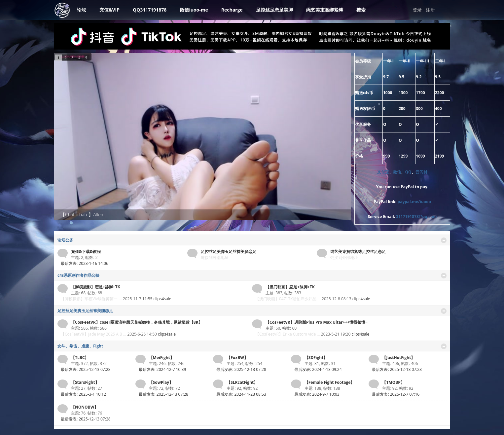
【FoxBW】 (237, 358)
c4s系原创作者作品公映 (78, 275)
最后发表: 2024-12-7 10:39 (162, 369)
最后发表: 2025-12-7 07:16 (396, 394)
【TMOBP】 (393, 382)
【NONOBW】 (85, 407)
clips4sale (162, 299)
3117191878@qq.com (416, 217)
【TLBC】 (80, 358)
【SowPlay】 (161, 382)
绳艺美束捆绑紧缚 (325, 10)
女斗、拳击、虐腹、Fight (80, 346)
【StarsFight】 (85, 382)
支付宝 (383, 172)
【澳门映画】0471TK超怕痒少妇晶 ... (288, 299)
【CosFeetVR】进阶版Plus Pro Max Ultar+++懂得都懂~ (317, 322)
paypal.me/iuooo (414, 202)
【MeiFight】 (162, 358)
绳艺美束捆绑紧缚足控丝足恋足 (358, 252)
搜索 (361, 10)
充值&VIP (109, 10)
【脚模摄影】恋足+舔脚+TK (96, 287)
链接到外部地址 (215, 257)
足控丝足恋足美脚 (274, 10)
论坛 (82, 10)
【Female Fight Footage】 (330, 382)
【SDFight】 (316, 358)
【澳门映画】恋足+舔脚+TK (290, 287)
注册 (430, 10)
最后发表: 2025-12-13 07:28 (86, 369)
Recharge (232, 10)
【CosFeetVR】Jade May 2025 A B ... (93, 334)
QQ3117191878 (150, 10)
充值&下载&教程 (86, 252)
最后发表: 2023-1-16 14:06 (85, 263)
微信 (397, 172)
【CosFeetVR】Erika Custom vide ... (288, 334)
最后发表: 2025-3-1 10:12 (83, 394)
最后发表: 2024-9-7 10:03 (317, 394)
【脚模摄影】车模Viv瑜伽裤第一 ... (91, 299)
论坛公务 (65, 240)
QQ (408, 172)
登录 (417, 10)
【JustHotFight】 (398, 358)
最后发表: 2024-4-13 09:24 (318, 369)
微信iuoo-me (194, 10)
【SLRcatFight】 (242, 382)
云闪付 (421, 172)
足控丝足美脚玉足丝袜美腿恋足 (229, 252)
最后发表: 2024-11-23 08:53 (241, 394)
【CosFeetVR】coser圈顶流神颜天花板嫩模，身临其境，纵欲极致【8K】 (137, 322)
